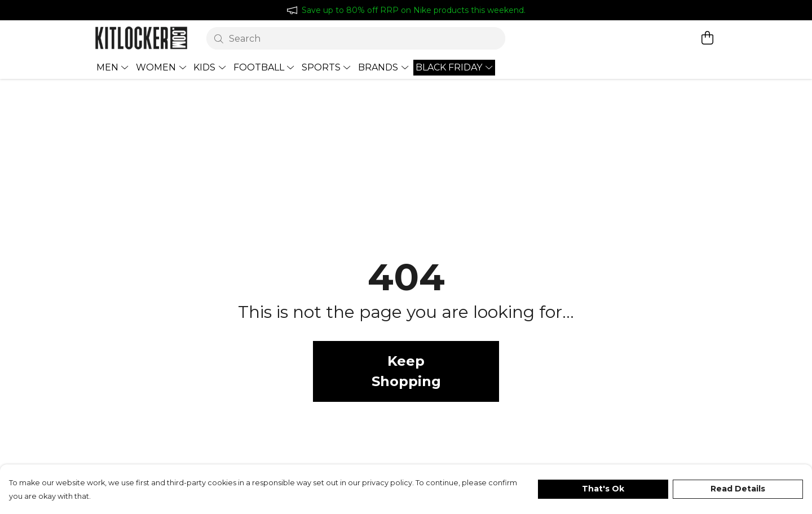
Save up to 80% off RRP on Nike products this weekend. (414, 10)
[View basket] (707, 38)
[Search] (356, 38)
